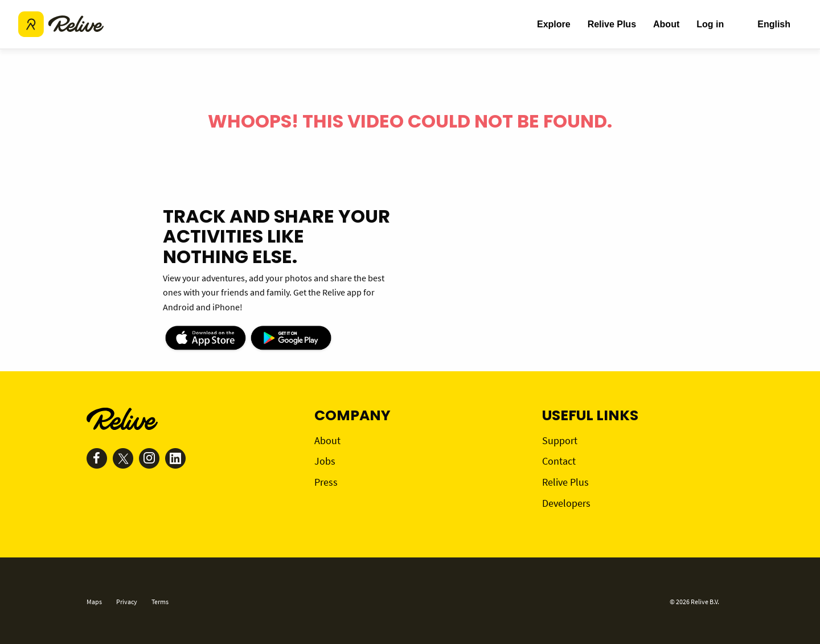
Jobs (325, 461)
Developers (566, 503)
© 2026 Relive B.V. (694, 602)
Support (560, 440)
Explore (554, 24)
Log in (710, 24)
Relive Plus (612, 24)
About (666, 24)
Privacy (127, 602)
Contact (559, 461)
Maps (94, 602)
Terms (160, 602)
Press (326, 482)
